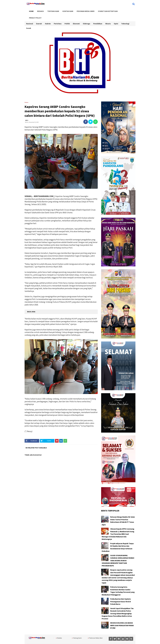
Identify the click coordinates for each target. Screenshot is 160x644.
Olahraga (86, 17)
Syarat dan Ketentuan (103, 10)
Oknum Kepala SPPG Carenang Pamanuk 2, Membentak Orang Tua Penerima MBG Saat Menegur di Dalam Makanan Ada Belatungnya (118, 528)
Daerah (39, 17)
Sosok (29, 21)
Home (31, 10)
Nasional (30, 17)
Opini (116, 17)
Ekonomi (76, 17)
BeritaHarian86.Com (85, 640)
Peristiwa (58, 17)
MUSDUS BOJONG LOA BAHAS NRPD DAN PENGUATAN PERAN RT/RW (122, 620)
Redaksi (39, 10)
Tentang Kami (51, 10)
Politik (67, 17)
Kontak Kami (65, 10)
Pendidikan (98, 17)
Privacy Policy (122, 10)
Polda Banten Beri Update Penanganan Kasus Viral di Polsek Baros (121, 596)
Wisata (108, 17)
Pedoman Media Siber (82, 10)
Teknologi (125, 17)
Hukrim (48, 17)
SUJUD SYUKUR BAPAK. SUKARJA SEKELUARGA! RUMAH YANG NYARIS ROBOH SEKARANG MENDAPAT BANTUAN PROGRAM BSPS (118, 555)
